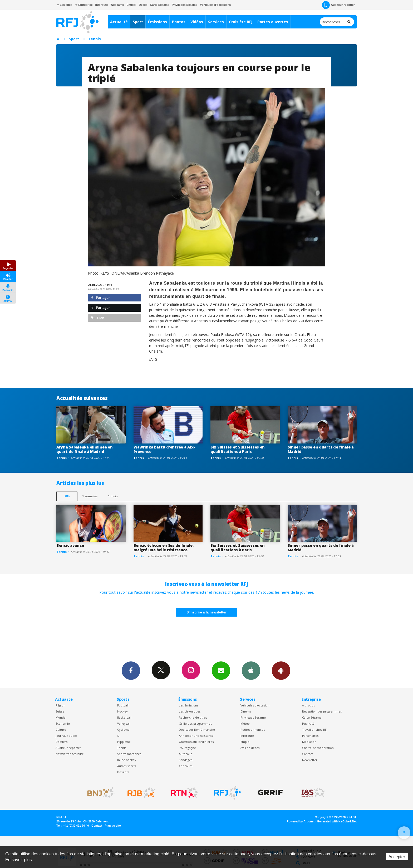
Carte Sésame (160, 5)
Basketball (124, 717)
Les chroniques (190, 711)
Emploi (131, 5)
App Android (281, 670)
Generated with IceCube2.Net (337, 821)
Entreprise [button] (84, 5)
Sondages (186, 760)
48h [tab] (67, 496)
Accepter (397, 857)
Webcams (117, 5)
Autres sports (127, 766)
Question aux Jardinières (196, 742)
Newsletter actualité (70, 754)
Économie (63, 723)
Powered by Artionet (301, 821)
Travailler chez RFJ (315, 730)
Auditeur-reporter (338, 5)
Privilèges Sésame (185, 5)
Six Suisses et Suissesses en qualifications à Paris (238, 449)
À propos (308, 705)
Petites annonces (253, 730)
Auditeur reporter (68, 748)
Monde (61, 717)
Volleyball (124, 723)
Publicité (308, 723)
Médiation (309, 742)
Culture (61, 730)
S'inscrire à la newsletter (206, 612)
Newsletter (310, 760)
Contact (308, 754)
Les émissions (189, 705)
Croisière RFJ (241, 22)
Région (60, 705)
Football (123, 705)
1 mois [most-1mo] (113, 496)
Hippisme (124, 742)
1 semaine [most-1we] (90, 496)
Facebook (131, 670)
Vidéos (197, 22)
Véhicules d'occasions (215, 5)
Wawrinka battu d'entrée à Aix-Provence (164, 449)
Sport (138, 22)
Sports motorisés (129, 754)
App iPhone (251, 670)
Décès (143, 5)
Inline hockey (127, 760)
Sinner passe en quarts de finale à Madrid (321, 449)
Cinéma (246, 711)
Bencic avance (70, 545)
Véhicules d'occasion (255, 705)
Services (216, 22)
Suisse (60, 711)
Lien (98, 318)
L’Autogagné (187, 748)
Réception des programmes (322, 711)
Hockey (122, 711)
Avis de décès (250, 748)
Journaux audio (66, 736)
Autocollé (186, 754)
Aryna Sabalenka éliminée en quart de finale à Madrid (84, 449)
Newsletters (221, 670)
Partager (100, 298)
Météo (245, 723)
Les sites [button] (65, 5)
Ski (119, 736)
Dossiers (62, 742)
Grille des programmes (195, 723)
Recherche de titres (193, 717)
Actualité (119, 22)
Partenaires (310, 736)
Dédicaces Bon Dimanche (197, 730)
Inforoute (102, 5)
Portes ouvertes (273, 22)
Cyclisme (123, 730)
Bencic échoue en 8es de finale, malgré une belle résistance (164, 548)
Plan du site (113, 826)
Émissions (158, 22)
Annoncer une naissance (196, 736)
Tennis (94, 39)
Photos (179, 22)
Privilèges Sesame (253, 717)
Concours (186, 766)
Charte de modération (318, 748)
